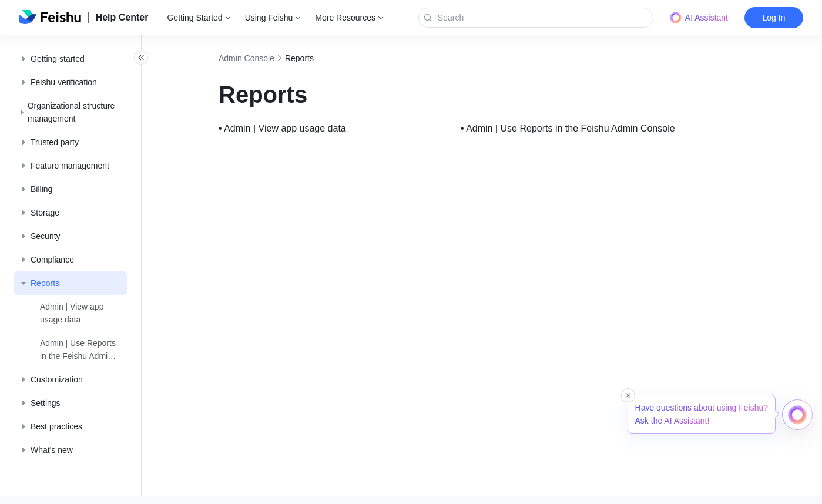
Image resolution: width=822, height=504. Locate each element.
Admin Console (272, 58)
